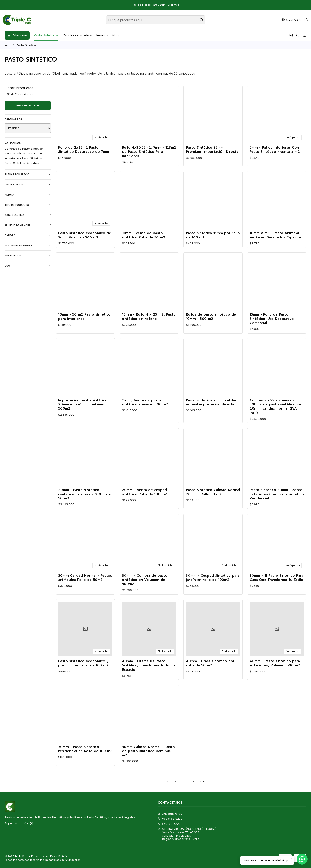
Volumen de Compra (28, 245)
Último (203, 781)
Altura (28, 195)
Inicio (8, 45)
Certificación (28, 184)
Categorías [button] (17, 35)
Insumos (102, 35)
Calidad (28, 235)
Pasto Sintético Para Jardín (23, 153)
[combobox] (156, 20)
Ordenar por (13, 119)
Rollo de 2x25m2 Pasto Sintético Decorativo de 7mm (84, 150)
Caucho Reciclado (78, 35)
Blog (115, 35)
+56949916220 (170, 819)
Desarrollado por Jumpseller (63, 860)
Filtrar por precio (28, 174)
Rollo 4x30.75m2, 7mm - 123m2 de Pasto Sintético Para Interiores (149, 152)
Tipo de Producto (28, 205)
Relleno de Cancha (28, 225)
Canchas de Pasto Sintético (24, 149)
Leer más (174, 5)
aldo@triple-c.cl (170, 814)
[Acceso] (291, 20)
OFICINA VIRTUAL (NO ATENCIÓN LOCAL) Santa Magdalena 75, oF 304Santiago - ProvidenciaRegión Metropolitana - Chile (187, 834)
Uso (28, 266)
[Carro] (306, 20)
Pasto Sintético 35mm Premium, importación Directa (212, 150)
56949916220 (169, 824)
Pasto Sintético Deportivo (22, 163)
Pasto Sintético (46, 35)
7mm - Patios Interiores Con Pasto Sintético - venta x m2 (275, 150)
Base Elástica (28, 215)
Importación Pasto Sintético (23, 158)
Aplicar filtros (28, 105)
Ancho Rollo (28, 256)
